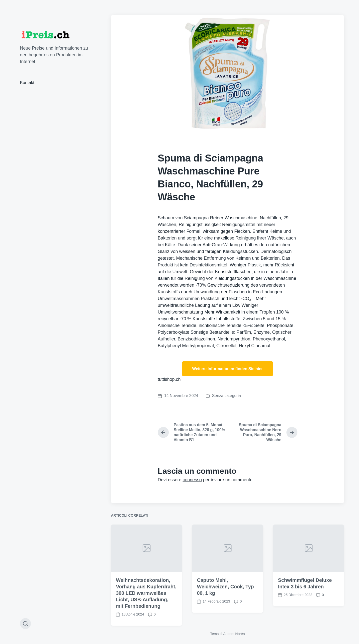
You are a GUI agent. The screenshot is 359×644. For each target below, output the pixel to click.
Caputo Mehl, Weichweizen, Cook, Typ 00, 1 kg (225, 603)
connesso (192, 480)
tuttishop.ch (169, 379)
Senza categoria (227, 396)
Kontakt (27, 83)
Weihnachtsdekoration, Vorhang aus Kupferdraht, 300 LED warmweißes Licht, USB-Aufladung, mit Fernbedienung (146, 609)
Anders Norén (234, 634)
